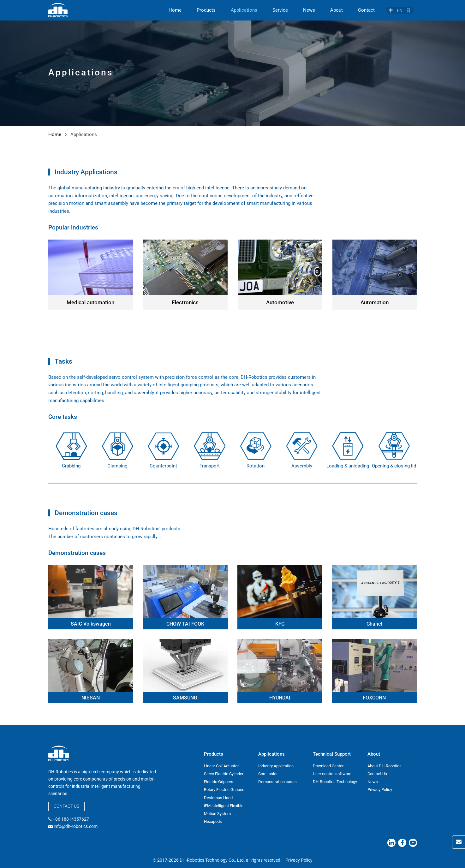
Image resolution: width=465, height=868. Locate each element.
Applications (244, 10)
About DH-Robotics (385, 766)
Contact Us (66, 806)
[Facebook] (402, 843)
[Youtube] (413, 843)
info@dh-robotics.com (76, 826)
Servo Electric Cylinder (224, 774)
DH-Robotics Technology (335, 782)
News (309, 10)
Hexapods (213, 821)
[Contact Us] (459, 842)
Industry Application (276, 766)
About (337, 10)
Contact (366, 10)
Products (206, 10)
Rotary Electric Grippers (225, 790)
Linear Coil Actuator (221, 766)
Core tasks (268, 774)
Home (175, 10)
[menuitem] (391, 10)
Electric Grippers (219, 782)
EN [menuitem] (400, 10)
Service (280, 10)
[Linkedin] (391, 843)
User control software (332, 774)
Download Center (328, 766)
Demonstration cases (277, 782)
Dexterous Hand (218, 798)
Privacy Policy (380, 790)
